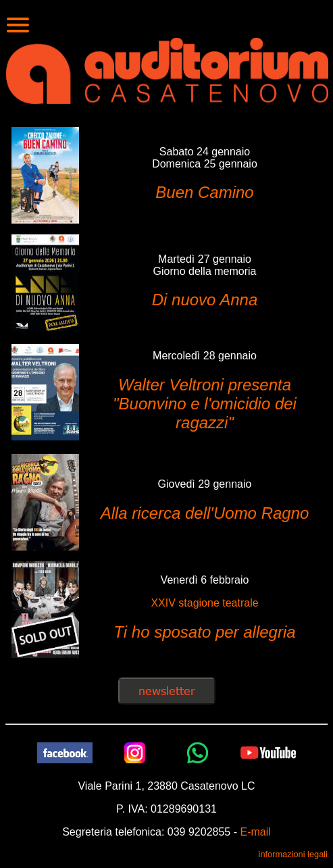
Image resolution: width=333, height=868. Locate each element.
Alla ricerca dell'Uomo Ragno (205, 513)
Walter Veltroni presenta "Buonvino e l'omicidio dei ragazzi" (205, 404)
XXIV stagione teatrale (204, 603)
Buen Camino (204, 192)
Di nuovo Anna (205, 300)
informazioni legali (293, 854)
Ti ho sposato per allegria (204, 632)
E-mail (255, 832)
